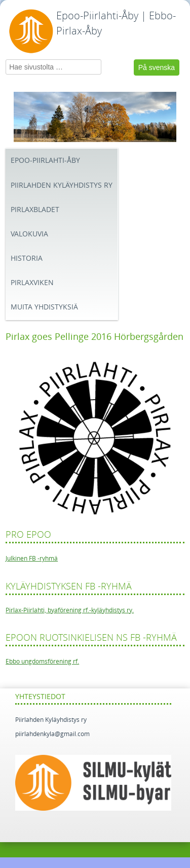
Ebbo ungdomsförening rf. (42, 662)
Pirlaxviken (32, 283)
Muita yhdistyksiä (44, 307)
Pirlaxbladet (35, 210)
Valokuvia (29, 234)
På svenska (157, 67)
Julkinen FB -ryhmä (32, 559)
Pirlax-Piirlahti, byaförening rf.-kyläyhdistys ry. (70, 610)
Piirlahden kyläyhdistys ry (62, 185)
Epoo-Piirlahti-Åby (45, 161)
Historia (27, 258)
